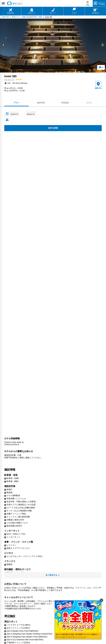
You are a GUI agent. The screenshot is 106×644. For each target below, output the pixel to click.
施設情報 (41, 103)
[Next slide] (103, 46)
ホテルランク (9, 80)
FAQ (88, 5)
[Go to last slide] (3, 46)
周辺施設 (65, 103)
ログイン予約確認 (102, 3)
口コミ (90, 103)
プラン (16, 103)
